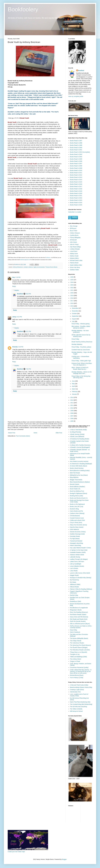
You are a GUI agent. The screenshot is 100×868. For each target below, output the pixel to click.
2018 (72, 298)
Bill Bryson (73, 228)
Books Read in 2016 (76, 184)
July (73, 321)
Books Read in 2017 (76, 186)
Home (35, 433)
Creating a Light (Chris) (77, 690)
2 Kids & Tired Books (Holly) (78, 430)
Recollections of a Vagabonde (79, 608)
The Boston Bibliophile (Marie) (79, 638)
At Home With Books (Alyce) (79, 466)
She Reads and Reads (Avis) (79, 619)
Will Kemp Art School (76, 711)
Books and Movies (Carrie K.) (79, 498)
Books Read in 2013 (76, 177)
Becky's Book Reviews (77, 468)
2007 (72, 416)
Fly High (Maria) (75, 539)
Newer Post (12, 433)
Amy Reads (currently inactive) (79, 461)
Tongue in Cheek (75, 661)
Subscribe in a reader (75, 212)
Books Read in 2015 (76, 182)
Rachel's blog (74, 595)
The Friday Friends (76, 641)
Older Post (59, 433)
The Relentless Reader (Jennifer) (80, 650)
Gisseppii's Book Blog (76, 543)
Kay (14, 277)
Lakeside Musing (75, 557)
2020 (72, 293)
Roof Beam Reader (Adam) (78, 614)
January (75, 394)
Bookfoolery (23, 9)
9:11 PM (28, 331)
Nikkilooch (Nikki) (75, 584)
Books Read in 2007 (76, 164)
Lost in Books (74, 568)
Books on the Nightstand (77, 504)
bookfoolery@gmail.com (25, 260)
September (75, 316)
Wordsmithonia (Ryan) (77, 675)
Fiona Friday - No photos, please (81, 347)
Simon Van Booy (75, 267)
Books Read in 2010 (76, 170)
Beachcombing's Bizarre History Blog (81, 687)
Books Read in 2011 (76, 173)
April (73, 386)
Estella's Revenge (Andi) (77, 534)
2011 (72, 405)
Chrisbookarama (75, 516)
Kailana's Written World (77, 555)
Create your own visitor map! (16, 852)
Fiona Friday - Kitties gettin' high (81, 361)
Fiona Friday (75, 339)
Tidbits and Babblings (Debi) (78, 657)
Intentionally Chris (75, 692)
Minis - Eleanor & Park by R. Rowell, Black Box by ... (80, 368)
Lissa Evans (74, 251)
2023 (72, 285)
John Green (74, 242)
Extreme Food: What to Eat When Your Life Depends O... (82, 364)
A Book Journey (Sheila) (77, 434)
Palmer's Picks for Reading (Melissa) (81, 589)
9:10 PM (28, 294)
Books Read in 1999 (76, 145)
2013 (72, 400)
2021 (72, 290)
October (75, 314)
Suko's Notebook (75, 632)
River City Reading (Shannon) (79, 612)
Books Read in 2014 (76, 180)
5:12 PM (19, 317)
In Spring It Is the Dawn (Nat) (79, 550)
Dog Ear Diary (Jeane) (77, 527)
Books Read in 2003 (76, 154)
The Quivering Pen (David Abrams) (80, 645)
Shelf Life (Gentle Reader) (78, 621)
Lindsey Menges (75, 249)
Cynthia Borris (74, 235)
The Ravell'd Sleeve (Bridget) (79, 648)
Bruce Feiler (74, 231)
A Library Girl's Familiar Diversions (80, 445)
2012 (72, 403)
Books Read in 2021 (76, 196)
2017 (72, 301)
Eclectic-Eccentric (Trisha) (78, 532)
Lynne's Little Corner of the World (80, 573)
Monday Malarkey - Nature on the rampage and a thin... (82, 373)
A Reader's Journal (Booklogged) (80, 447)
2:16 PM (18, 277)
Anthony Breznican (18, 267)
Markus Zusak (74, 256)
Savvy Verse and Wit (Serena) (79, 617)
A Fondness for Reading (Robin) (80, 439)
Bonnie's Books (75, 484)
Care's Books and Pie (76, 511)
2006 (72, 418)
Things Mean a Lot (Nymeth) (79, 652)
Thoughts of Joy (75, 654)
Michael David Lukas (76, 260)
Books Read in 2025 (76, 205)
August (74, 319)
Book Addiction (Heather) (77, 487)
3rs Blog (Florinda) (76, 432)
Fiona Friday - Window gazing (81, 324)
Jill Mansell (73, 240)
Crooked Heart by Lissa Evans (81, 350)
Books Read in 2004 (76, 157)
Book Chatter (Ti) (75, 489)
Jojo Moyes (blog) (75, 247)
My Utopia (73, 582)
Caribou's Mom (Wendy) (77, 513)
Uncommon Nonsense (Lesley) (79, 667)
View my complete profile (76, 96)
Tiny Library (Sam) (76, 659)
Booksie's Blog (74, 509)
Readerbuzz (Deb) (75, 601)
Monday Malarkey (77, 344)
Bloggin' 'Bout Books (76, 480)
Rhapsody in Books (76, 610)
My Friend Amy (74, 580)
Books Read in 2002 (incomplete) (80, 152)
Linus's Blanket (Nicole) (77, 566)
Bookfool (20, 294)
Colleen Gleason (75, 233)
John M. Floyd (74, 244)
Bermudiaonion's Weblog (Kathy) (80, 471)
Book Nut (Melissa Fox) (77, 491)
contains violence (28, 267)
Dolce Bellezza (74, 529)
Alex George (74, 226)
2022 (72, 288)
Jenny (14, 317)
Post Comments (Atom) (23, 436)
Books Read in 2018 (76, 189)
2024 (72, 282)
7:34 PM (28, 369)
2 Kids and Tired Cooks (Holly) (79, 685)
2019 (72, 295)
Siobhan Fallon (74, 270)
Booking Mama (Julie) (76, 496)
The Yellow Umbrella (76, 709)
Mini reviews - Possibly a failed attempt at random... (81, 327)
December (75, 308)
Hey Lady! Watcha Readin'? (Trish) (80, 548)
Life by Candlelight (76, 564)
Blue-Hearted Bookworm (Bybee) (80, 482)
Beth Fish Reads (75, 473)
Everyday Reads (75, 536)
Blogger (64, 859)
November (75, 311)
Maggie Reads (74, 575)
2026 (72, 277)
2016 (72, 303)
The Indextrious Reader (77, 643)
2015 (72, 306)
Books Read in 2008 (76, 166)
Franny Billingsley (75, 238)
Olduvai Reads (74, 587)
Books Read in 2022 (76, 198)
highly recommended (39, 267)
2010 (72, 408)
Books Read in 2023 (76, 200)
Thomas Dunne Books (51, 267)
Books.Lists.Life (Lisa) (77, 507)
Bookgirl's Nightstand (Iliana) (79, 493)
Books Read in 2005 (76, 159)
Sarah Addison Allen (76, 265)
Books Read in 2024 (76, 203)
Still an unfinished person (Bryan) (80, 624)
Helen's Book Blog (75, 545)
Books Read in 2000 (76, 148)
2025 (72, 280)
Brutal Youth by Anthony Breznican (82, 342)
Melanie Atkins (74, 258)
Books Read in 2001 (76, 150)
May (73, 384)
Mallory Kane (74, 254)
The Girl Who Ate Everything (79, 707)
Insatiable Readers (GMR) (78, 552)
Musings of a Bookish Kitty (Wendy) (81, 578)
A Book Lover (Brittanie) (77, 437)
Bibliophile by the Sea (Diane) (79, 475)
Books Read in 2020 (76, 193)
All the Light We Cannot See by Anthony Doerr (81, 336)
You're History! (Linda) (77, 678)
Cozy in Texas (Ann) (76, 523)
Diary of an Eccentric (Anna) (78, 525)
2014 (72, 397)
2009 (72, 411)
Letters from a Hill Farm (77, 562)
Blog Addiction (74, 477)
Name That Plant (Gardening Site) (80, 702)
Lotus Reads (74, 571)
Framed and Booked (76, 541)
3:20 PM (21, 347)
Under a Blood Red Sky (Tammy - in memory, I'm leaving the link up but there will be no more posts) (81, 671)
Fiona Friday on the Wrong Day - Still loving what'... (81, 377)
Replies (17, 290)
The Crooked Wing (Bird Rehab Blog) (81, 704)
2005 (72, 421)
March (74, 389)
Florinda (15, 347)
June (74, 381)
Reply (14, 286)
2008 (72, 413)
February (75, 392)
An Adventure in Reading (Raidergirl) (81, 464)
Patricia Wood (74, 263)
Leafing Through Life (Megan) (79, 559)
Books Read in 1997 (76, 141)
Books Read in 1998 (76, 143)
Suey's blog (73, 630)
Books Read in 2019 (76, 191)
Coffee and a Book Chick (77, 520)
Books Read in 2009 (76, 168)
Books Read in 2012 (76, 175)
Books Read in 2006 (76, 161)
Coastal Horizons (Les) (77, 518)
